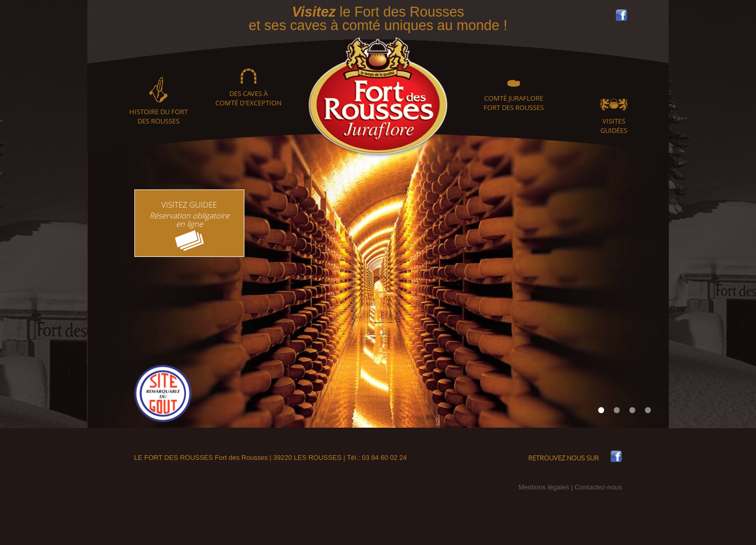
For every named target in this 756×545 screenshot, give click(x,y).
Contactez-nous (598, 487)
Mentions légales (544, 487)
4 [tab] (648, 410)
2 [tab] (617, 410)
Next (648, 281)
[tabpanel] (378, 281)
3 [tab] (633, 410)
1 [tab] (601, 410)
